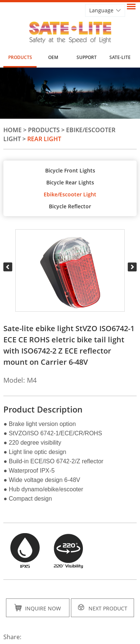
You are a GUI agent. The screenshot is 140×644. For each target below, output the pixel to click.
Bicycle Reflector (70, 206)
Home (13, 130)
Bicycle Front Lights (70, 170)
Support (87, 57)
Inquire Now (38, 608)
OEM (53, 57)
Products (20, 57)
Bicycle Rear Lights (70, 182)
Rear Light (44, 139)
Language (101, 10)
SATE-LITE (120, 57)
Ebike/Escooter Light (70, 194)
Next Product (102, 608)
